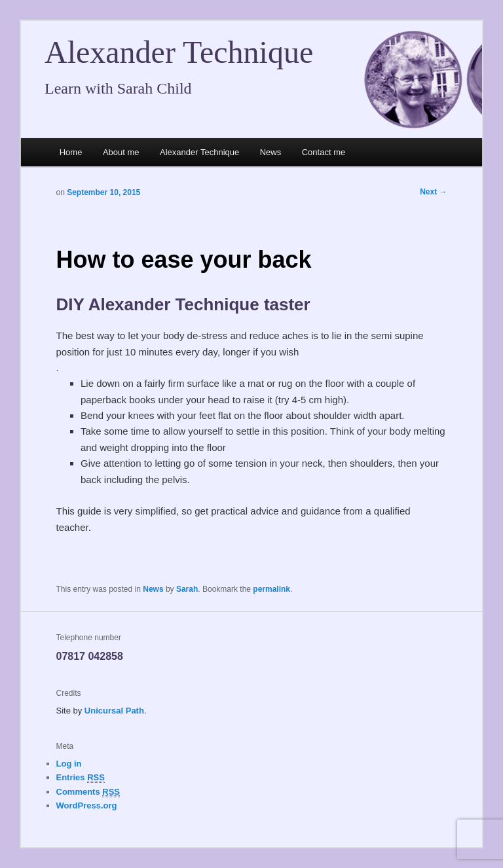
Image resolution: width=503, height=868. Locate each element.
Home (71, 152)
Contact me (324, 152)
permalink (271, 589)
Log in (69, 764)
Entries (81, 778)
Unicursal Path (114, 711)
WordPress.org (87, 805)
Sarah (187, 589)
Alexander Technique (179, 52)
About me (121, 152)
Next (433, 192)
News (271, 152)
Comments (88, 792)
